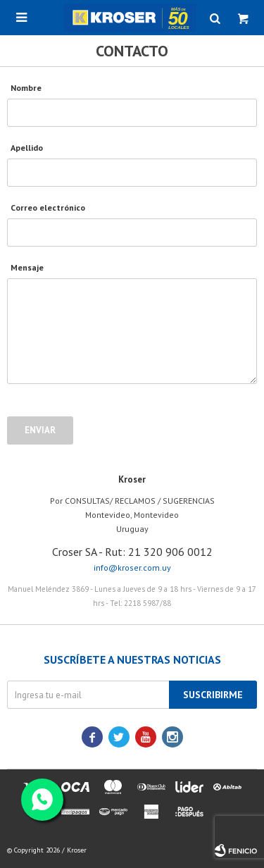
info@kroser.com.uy (132, 568)
